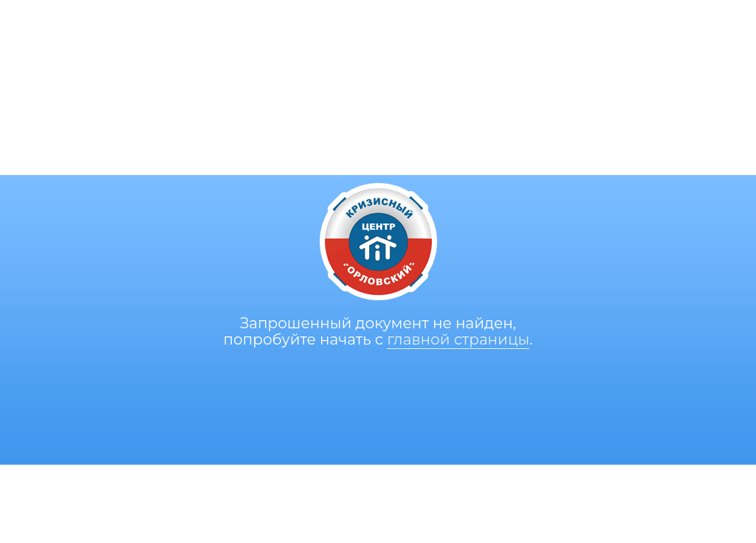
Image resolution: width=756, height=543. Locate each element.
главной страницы (458, 339)
